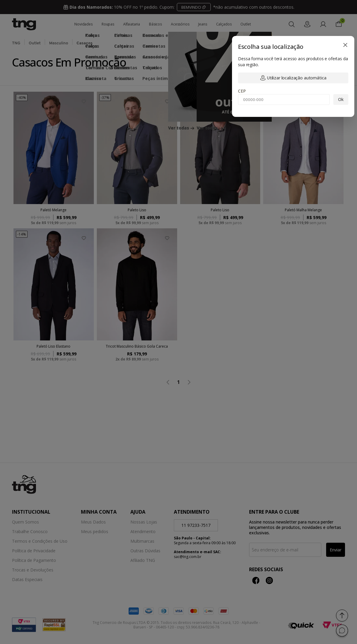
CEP (242, 91)
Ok (341, 99)
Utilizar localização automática (293, 78)
